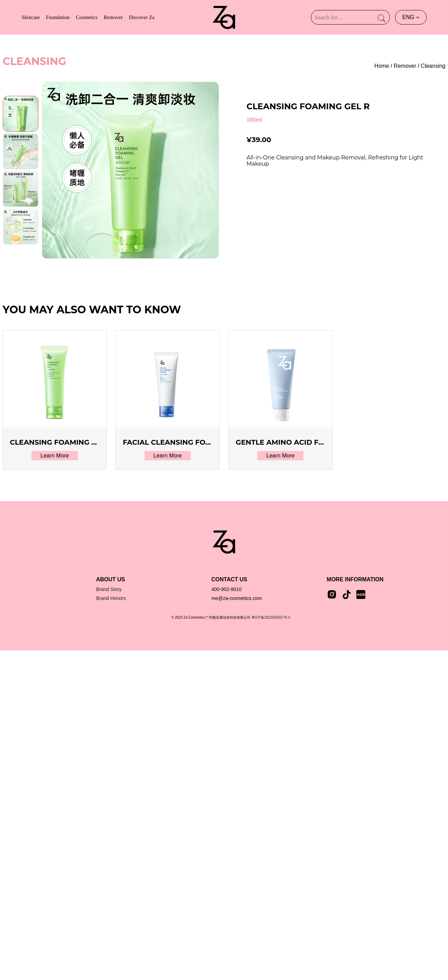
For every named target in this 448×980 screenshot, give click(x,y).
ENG (411, 17)
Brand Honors (111, 598)
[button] (20, 238)
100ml (254, 120)
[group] (130, 170)
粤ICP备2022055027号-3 (271, 617)
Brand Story (109, 589)
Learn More (55, 456)
